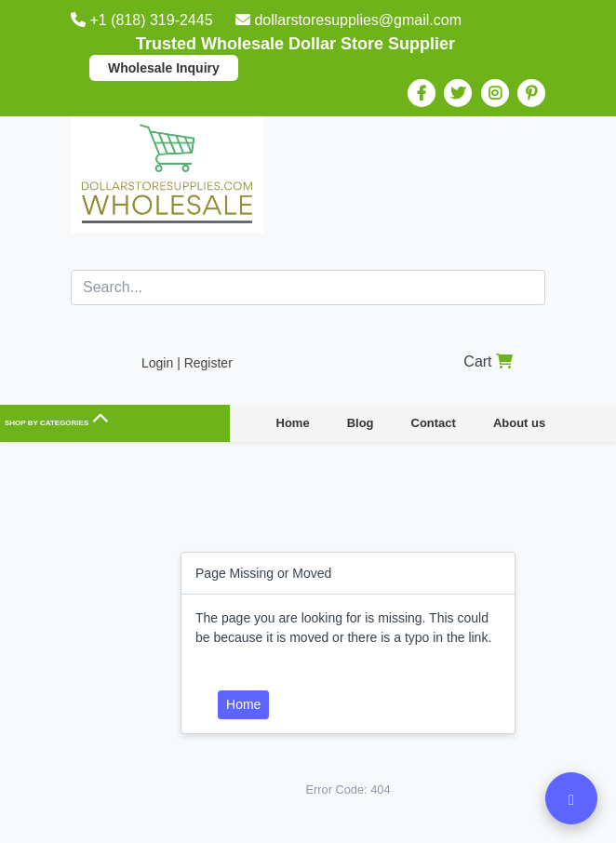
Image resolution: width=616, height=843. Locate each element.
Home (293, 423)
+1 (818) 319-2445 (144, 20)
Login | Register (187, 363)
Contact (434, 423)
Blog (361, 423)
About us (519, 423)
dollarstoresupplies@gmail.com (348, 20)
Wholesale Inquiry (164, 68)
